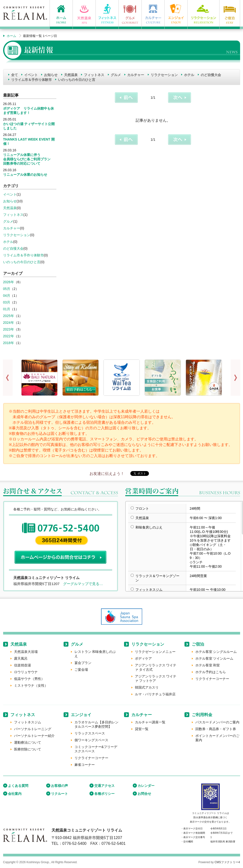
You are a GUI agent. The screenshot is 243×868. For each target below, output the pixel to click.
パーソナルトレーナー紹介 (34, 736)
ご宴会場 (81, 670)
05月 (7, 289)
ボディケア (143, 658)
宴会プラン (83, 663)
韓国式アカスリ (147, 687)
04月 (7, 296)
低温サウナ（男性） (29, 679)
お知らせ (51, 75)
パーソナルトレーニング (33, 729)
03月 (7, 302)
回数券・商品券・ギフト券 (216, 729)
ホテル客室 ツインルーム (214, 658)
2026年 (9, 282)
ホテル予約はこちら (211, 672)
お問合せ (144, 794)
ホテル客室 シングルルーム (216, 652)
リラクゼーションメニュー (155, 652)
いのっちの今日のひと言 (77, 80)
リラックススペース (90, 733)
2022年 (9, 336)
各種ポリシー (104, 794)
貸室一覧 (142, 729)
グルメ (116, 75)
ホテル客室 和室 (208, 665)
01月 (7, 309)
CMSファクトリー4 (227, 862)
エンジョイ (81, 715)
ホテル (189, 75)
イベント (31, 75)
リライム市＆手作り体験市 (31, 80)
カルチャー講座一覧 (150, 722)
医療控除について (28, 749)
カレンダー (146, 786)
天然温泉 (71, 75)
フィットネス (94, 75)
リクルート (59, 794)
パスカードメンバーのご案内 (217, 722)
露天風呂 (21, 658)
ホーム (11, 36)
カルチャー (136, 75)
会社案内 (15, 794)
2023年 (9, 329)
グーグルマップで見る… (83, 584)
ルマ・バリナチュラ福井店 (155, 694)
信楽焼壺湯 (22, 665)
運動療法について (28, 742)
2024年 (9, 323)
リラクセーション (164, 75)
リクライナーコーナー (212, 679)
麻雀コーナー (85, 765)
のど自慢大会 (211, 75)
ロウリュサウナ (26, 672)
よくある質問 (18, 786)
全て (15, 75)
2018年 (9, 343)
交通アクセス (104, 786)
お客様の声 (59, 786)
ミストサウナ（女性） (31, 685)
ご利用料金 (202, 715)
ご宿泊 (198, 644)
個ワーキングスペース (91, 740)
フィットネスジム (28, 722)
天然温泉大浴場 (26, 652)
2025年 (9, 316)
